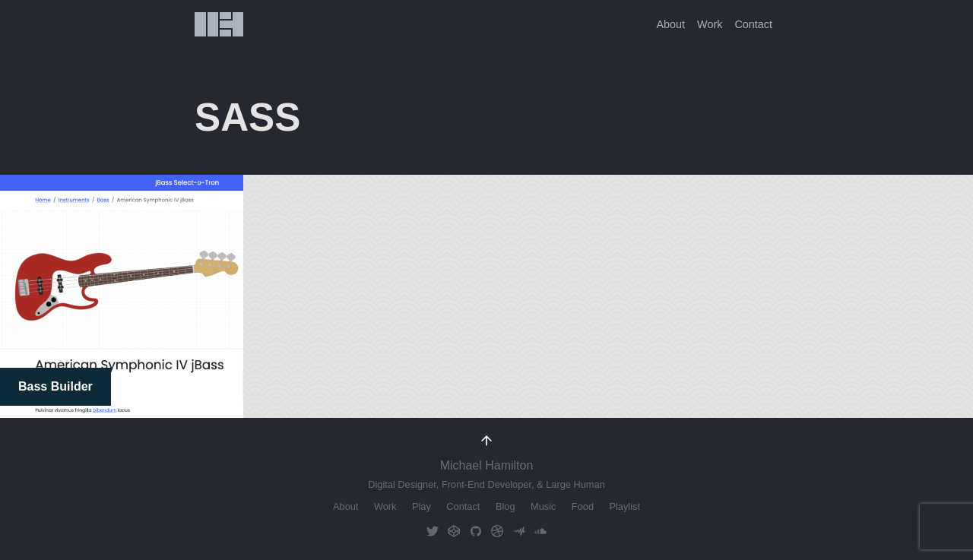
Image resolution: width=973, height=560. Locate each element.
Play (422, 506)
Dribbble (497, 532)
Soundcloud (540, 532)
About (670, 24)
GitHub (476, 532)
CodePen (454, 532)
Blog (506, 506)
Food (583, 506)
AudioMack (519, 532)
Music (543, 506)
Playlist (624, 506)
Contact (753, 24)
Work (710, 24)
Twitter (433, 532)
